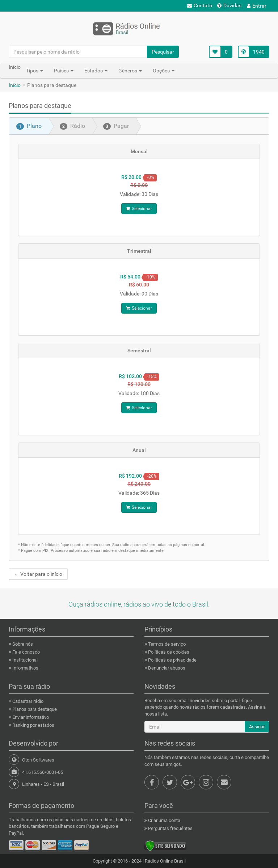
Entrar (257, 6)
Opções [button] (164, 71)
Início (15, 85)
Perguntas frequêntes (170, 828)
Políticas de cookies (168, 652)
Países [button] (64, 71)
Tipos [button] (35, 71)
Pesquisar (163, 52)
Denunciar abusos (166, 668)
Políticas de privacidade (172, 660)
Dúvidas (229, 5)
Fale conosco (26, 652)
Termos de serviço (166, 644)
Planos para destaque (34, 709)
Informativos (25, 668)
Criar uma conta (164, 820)
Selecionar (139, 209)
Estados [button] (96, 71)
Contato (200, 5)
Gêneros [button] (130, 71)
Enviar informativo (30, 717)
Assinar (257, 727)
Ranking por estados (33, 725)
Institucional (24, 660)
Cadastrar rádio (27, 701)
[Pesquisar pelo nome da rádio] (78, 52)
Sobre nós (22, 644)
